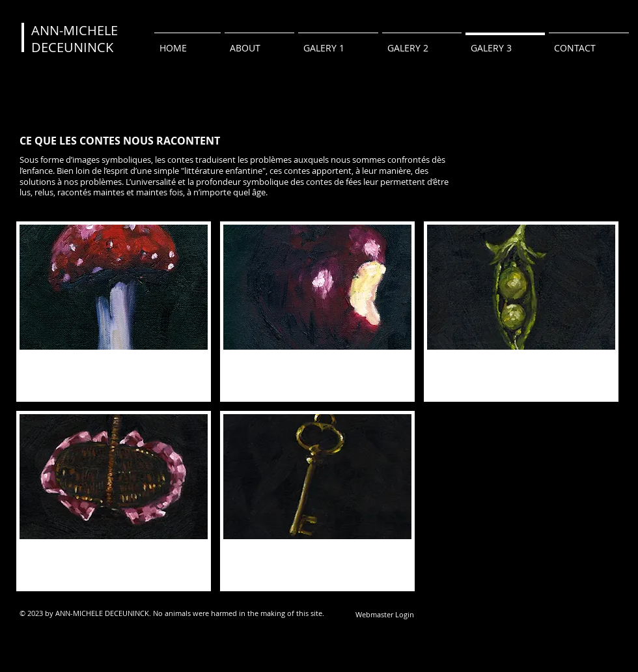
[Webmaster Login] (384, 614)
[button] (114, 312)
